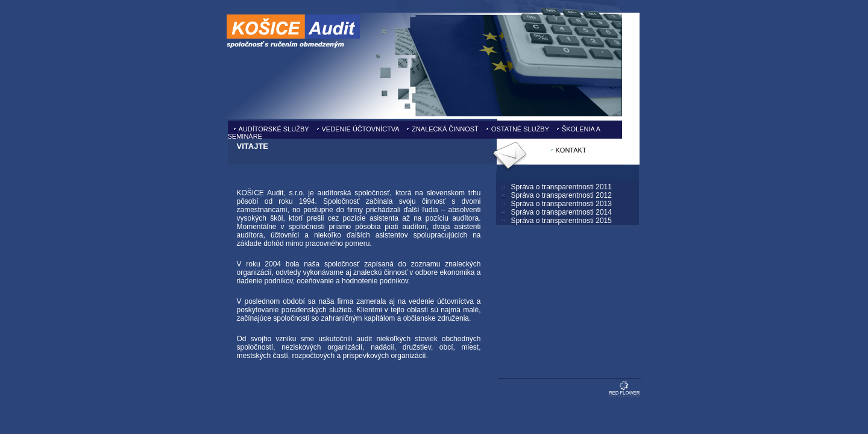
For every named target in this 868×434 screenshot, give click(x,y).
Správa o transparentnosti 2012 (561, 195)
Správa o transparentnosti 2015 (561, 221)
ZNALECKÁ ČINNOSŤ (445, 129)
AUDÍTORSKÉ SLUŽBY (274, 129)
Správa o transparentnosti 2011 (561, 187)
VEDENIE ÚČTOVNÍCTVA (361, 129)
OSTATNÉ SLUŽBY (520, 129)
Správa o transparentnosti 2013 (561, 204)
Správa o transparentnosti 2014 (561, 212)
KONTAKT (571, 150)
